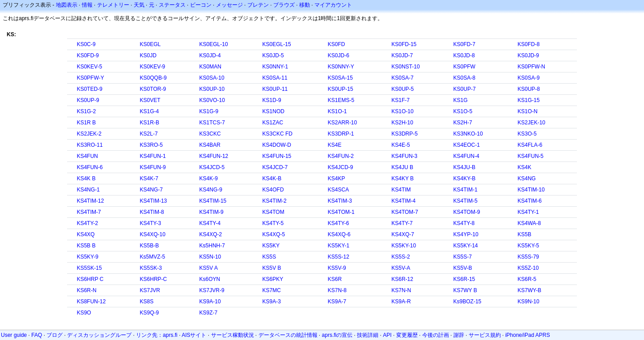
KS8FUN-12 (91, 302)
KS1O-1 (337, 111)
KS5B (524, 234)
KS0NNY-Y (341, 67)
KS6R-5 (527, 279)
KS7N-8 (337, 290)
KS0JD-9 (528, 55)
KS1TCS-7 (212, 123)
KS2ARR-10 (342, 123)
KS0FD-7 (464, 44)
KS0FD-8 (528, 44)
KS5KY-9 (88, 257)
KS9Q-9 (150, 313)
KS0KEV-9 (153, 67)
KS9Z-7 (209, 313)
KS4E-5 (400, 145)
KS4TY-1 (528, 212)
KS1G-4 (150, 111)
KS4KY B (402, 178)
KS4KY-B (465, 178)
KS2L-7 (149, 134)
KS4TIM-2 (275, 201)
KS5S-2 (400, 257)
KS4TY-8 (464, 223)
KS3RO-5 (151, 145)
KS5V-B (463, 268)
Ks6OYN (210, 279)
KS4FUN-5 (530, 156)
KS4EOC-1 (467, 145)
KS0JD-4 (210, 55)
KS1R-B (150, 123)
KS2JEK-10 (531, 123)
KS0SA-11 (275, 78)
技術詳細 (368, 335)
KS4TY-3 (151, 223)
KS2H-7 (463, 123)
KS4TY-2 (88, 223)
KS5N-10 (210, 257)
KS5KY (271, 246)
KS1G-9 (209, 111)
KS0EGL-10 (214, 44)
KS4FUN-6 (90, 167)
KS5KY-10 (404, 246)
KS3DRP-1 (341, 134)
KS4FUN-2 (341, 156)
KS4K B (86, 178)
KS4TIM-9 (212, 212)
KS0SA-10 (212, 78)
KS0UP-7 (465, 89)
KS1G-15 (528, 100)
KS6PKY (273, 279)
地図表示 (67, 5)
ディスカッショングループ (99, 335)
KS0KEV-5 (90, 67)
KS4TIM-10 (531, 190)
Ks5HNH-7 (212, 246)
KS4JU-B (464, 167)
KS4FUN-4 (466, 156)
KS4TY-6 (339, 223)
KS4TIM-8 (152, 212)
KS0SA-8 (464, 78)
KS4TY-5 (273, 223)
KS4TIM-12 (91, 201)
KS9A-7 (337, 302)
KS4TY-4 (210, 223)
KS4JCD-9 (341, 167)
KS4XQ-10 (153, 234)
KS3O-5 (527, 134)
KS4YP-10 (466, 234)
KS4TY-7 (402, 223)
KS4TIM (401, 190)
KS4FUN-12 (214, 156)
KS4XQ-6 (339, 234)
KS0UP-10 (212, 89)
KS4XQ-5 (274, 234)
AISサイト (194, 335)
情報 (87, 5)
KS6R (335, 279)
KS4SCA (338, 190)
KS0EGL (150, 44)
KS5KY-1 (339, 246)
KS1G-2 (87, 111)
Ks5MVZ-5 (153, 257)
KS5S (269, 257)
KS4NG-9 (211, 190)
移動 (305, 5)
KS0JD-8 (464, 55)
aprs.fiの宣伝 (337, 335)
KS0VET (150, 100)
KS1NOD (273, 111)
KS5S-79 (528, 257)
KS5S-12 (339, 257)
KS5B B (86, 246)
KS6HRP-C (154, 279)
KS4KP (337, 178)
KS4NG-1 (88, 190)
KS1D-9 (272, 100)
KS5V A (209, 268)
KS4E (335, 145)
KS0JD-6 (339, 55)
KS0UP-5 (402, 89)
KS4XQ (86, 234)
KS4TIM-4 (403, 201)
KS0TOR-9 (153, 89)
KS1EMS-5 (341, 100)
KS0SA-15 (340, 78)
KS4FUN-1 (153, 156)
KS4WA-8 (529, 223)
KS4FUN (87, 156)
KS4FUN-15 (277, 156)
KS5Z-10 (528, 268)
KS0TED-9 (90, 89)
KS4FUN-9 (153, 167)
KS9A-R (401, 302)
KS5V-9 (337, 268)
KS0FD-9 (88, 55)
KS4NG (527, 178)
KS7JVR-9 (212, 290)
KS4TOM (273, 212)
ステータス (172, 5)
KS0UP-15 (341, 89)
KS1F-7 (400, 100)
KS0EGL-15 (277, 44)
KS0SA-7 (402, 78)
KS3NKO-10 (468, 134)
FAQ (37, 335)
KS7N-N (401, 290)
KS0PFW (464, 67)
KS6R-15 (464, 279)
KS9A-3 (272, 302)
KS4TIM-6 (530, 201)
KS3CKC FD (278, 134)
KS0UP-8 (529, 89)
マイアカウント (333, 5)
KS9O (84, 313)
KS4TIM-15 (213, 201)
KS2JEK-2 (89, 134)
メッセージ (229, 5)
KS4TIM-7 (89, 212)
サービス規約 (485, 335)
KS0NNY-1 (275, 67)
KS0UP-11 (275, 89)
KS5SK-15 (89, 268)
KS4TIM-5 (466, 201)
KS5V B (272, 268)
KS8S (147, 302)
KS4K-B (272, 178)
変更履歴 (407, 335)
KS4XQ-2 (211, 234)
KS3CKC (210, 134)
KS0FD (337, 44)
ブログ (55, 335)
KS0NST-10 (405, 67)
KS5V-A (401, 268)
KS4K (524, 167)
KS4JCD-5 (212, 167)
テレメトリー (113, 5)
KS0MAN (210, 67)
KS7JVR (150, 290)
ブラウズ (284, 5)
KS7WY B (465, 290)
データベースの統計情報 (288, 335)
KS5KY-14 (466, 246)
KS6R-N (87, 290)
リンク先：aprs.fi (157, 335)
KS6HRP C (90, 279)
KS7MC (272, 290)
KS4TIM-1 (466, 190)
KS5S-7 (463, 257)
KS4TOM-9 (467, 212)
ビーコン (201, 5)
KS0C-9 (86, 44)
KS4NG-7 (151, 190)
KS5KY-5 (528, 246)
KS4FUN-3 (404, 156)
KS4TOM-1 (341, 212)
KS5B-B (150, 246)
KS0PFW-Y (91, 78)
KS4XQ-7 (403, 234)
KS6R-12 (402, 279)
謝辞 (459, 335)
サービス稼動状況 (233, 335)
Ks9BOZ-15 (468, 302)
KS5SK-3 (151, 268)
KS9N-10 (528, 302)
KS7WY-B (529, 290)
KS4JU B (402, 167)
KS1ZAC (273, 123)
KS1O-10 (402, 111)
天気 (139, 5)
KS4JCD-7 (275, 167)
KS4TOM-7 (405, 212)
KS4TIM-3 (340, 201)
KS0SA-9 (528, 78)
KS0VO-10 (212, 100)
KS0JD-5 (273, 55)
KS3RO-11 (90, 145)
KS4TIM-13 (154, 201)
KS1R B (87, 123)
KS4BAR (210, 145)
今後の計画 (436, 335)
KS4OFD (273, 190)
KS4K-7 (149, 178)
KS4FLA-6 (530, 145)
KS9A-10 (210, 302)
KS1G (461, 100)
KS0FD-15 (404, 44)
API (387, 335)
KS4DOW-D (277, 145)
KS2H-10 (402, 123)
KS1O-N (527, 111)
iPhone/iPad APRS (528, 335)
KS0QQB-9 (153, 78)
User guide (14, 335)
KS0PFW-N (531, 67)
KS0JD (148, 55)
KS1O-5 (463, 111)
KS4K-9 (209, 178)
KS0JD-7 (402, 55)
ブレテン (258, 5)
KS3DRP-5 (405, 134)
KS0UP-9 (88, 100)
